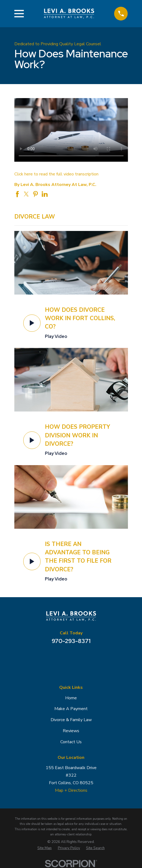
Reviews (71, 731)
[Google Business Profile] (57, 657)
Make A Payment (71, 709)
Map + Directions (71, 790)
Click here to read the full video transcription (56, 174)
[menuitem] (44, 848)
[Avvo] (85, 657)
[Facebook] (71, 657)
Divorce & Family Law (71, 720)
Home (71, 698)
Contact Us (71, 742)
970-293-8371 (71, 641)
